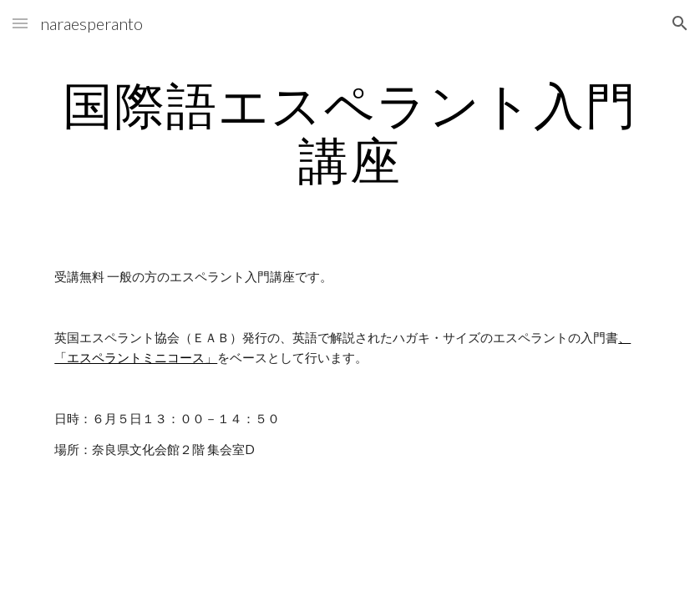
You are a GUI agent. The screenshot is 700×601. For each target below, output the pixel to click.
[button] (20, 23)
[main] (350, 132)
